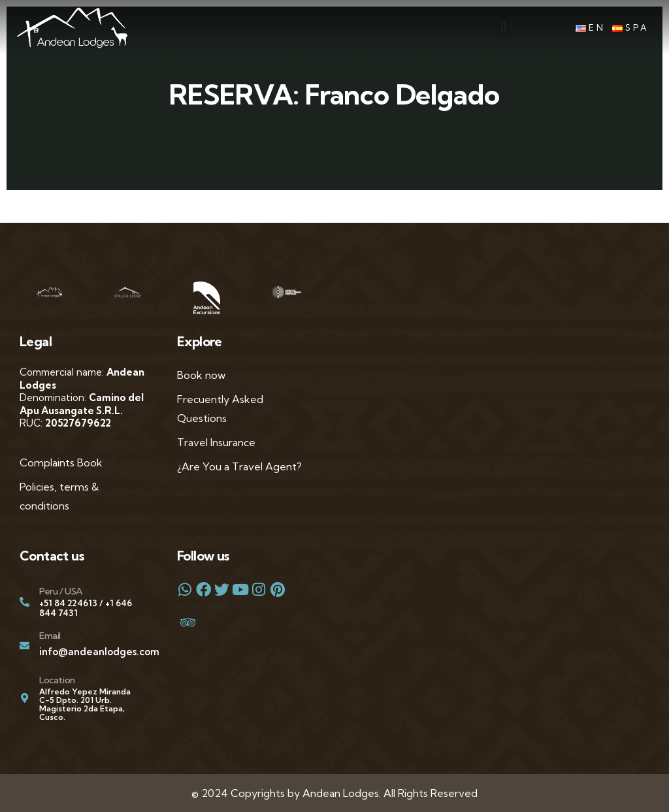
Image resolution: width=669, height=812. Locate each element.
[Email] (24, 646)
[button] (503, 27)
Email (50, 636)
